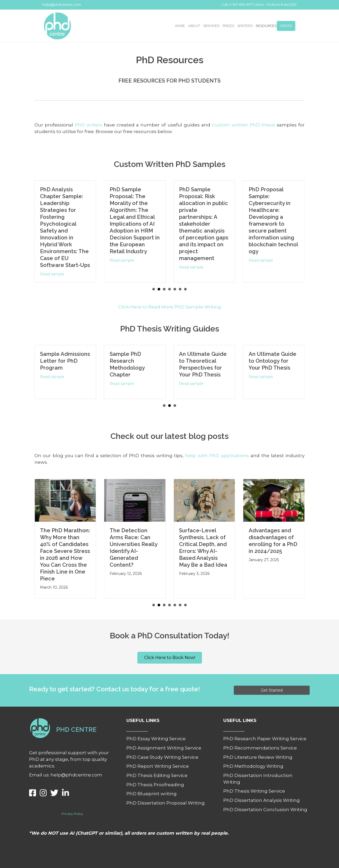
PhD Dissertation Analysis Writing (262, 800)
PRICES (228, 26)
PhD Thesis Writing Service (254, 791)
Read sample (54, 274)
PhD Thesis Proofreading (155, 785)
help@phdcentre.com (62, 4)
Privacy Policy (72, 814)
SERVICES (211, 26)
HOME (180, 26)
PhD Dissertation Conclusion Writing (265, 810)
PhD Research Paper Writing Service (265, 739)
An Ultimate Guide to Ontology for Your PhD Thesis (274, 361)
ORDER (286, 26)
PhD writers (88, 125)
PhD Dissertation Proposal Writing (166, 803)
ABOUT (194, 26)
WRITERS (245, 26)
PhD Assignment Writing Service (164, 748)
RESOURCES (266, 26)
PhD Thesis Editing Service (157, 775)
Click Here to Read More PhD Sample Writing (170, 307)
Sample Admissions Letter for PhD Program (67, 361)
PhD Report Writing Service (158, 766)
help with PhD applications (217, 456)
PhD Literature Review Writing (258, 757)
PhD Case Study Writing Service (162, 757)
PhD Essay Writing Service (156, 739)
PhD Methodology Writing (253, 766)
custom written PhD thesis (244, 125)
